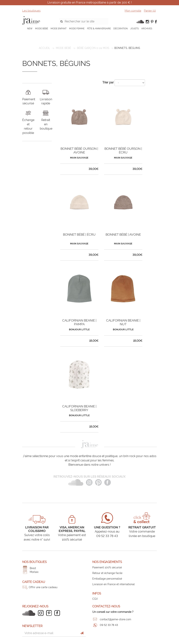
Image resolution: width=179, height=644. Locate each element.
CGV (95, 599)
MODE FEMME (77, 29)
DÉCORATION (121, 29)
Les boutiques (31, 11)
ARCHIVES (147, 29)
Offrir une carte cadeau (43, 587)
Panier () (150, 11)
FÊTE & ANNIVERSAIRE (99, 29)
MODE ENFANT (59, 29)
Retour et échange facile (107, 573)
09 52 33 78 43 (109, 625)
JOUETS (134, 29)
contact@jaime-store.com (115, 619)
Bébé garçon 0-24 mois (93, 48)
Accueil (44, 48)
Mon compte (133, 11)
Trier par (108, 82)
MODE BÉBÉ (42, 29)
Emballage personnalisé (107, 579)
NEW (30, 29)
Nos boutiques (34, 562)
